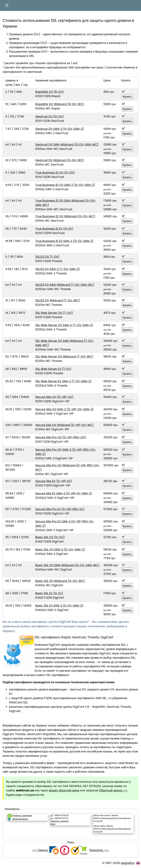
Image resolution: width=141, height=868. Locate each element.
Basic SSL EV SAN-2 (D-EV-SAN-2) (59, 606)
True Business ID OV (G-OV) (55, 173)
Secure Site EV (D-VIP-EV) (54, 481)
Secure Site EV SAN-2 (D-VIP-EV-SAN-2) (64, 493)
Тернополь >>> (99, 850)
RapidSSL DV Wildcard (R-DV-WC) (60, 104)
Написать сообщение (22, 816)
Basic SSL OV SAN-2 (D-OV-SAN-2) (60, 549)
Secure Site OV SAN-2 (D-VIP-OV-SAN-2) (64, 409)
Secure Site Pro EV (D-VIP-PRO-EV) (60, 509)
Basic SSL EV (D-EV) (49, 593)
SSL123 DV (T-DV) (47, 257)
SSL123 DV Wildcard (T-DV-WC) (58, 300)
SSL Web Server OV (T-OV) (54, 313)
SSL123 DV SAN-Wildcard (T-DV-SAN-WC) (65, 285)
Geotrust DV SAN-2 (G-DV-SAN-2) (60, 129)
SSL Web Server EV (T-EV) (53, 369)
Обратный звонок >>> (113, 790)
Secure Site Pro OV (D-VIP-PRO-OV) (61, 437)
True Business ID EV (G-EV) (54, 229)
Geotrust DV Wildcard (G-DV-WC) (60, 160)
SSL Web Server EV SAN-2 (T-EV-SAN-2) (63, 381)
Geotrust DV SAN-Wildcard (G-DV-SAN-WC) (67, 144)
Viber (53, 824)
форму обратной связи (64, 790)
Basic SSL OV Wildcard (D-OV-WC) (60, 581)
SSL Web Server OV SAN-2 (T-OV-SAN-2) (64, 325)
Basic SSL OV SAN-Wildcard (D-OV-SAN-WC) (67, 565)
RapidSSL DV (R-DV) (49, 92)
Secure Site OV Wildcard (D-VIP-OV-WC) (64, 425)
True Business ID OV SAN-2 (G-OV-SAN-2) (65, 185)
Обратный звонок (20, 819)
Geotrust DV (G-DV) (49, 116)
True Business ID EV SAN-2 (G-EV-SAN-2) (64, 241)
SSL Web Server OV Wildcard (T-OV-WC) (64, 357)
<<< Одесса (40, 850)
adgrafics (128, 863)
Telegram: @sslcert (60, 821)
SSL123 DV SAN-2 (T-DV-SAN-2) (58, 269)
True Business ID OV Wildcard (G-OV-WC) (65, 216)
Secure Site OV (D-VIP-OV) (54, 397)
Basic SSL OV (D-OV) (50, 537)
